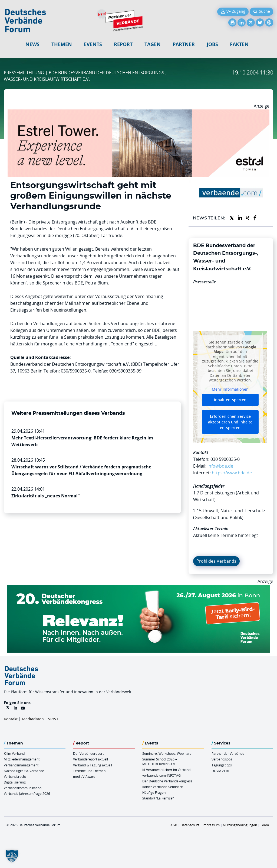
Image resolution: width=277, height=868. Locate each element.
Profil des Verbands (216, 561)
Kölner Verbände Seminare (163, 787)
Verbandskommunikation (23, 788)
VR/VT (53, 719)
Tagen (153, 44)
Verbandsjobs (222, 759)
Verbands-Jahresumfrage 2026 (27, 793)
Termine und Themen (89, 771)
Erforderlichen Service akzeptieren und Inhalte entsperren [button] (230, 422)
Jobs (212, 44)
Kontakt (11, 719)
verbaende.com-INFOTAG (161, 775)
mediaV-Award (84, 776)
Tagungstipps (222, 765)
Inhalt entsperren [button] (230, 400)
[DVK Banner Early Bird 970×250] (138, 588)
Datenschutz (190, 825)
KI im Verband (14, 753)
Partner (184, 44)
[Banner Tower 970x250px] (138, 113)
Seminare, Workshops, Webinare (167, 753)
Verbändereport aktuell (90, 759)
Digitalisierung (15, 782)
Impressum (211, 825)
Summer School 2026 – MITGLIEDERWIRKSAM (160, 761)
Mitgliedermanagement (22, 759)
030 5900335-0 (225, 459)
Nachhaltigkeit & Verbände (24, 771)
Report (123, 44)
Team (265, 825)
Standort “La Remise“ (158, 798)
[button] (12, 856)
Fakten (239, 44)
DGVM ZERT (221, 771)
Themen (62, 44)
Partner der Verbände (228, 753)
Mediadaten (33, 719)
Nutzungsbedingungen (240, 825)
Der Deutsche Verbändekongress (167, 781)
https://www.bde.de (232, 473)
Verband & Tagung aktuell (93, 765)
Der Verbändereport (88, 753)
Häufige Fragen (154, 792)
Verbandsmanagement (21, 765)
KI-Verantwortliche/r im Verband (166, 770)
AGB (174, 825)
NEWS (32, 44)
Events (93, 44)
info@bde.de (220, 466)
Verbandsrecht (15, 776)
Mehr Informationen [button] (230, 389)
